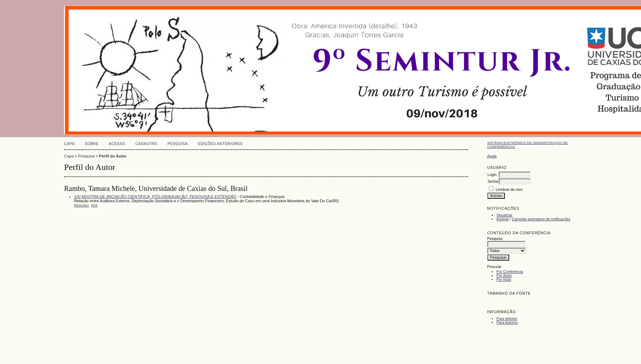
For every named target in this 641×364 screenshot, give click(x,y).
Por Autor (504, 276)
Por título (504, 280)
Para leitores (507, 319)
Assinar (503, 219)
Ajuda (492, 156)
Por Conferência (510, 272)
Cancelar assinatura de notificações (541, 219)
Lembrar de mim (509, 190)
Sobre (92, 144)
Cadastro (146, 144)
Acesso (117, 144)
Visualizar (504, 215)
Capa (69, 144)
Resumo (81, 205)
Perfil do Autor (113, 156)
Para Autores (507, 323)
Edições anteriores (220, 144)
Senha (493, 181)
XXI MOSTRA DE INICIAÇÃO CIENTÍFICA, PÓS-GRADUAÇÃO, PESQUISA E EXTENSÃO (155, 197)
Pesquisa (178, 144)
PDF (94, 205)
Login (492, 175)
